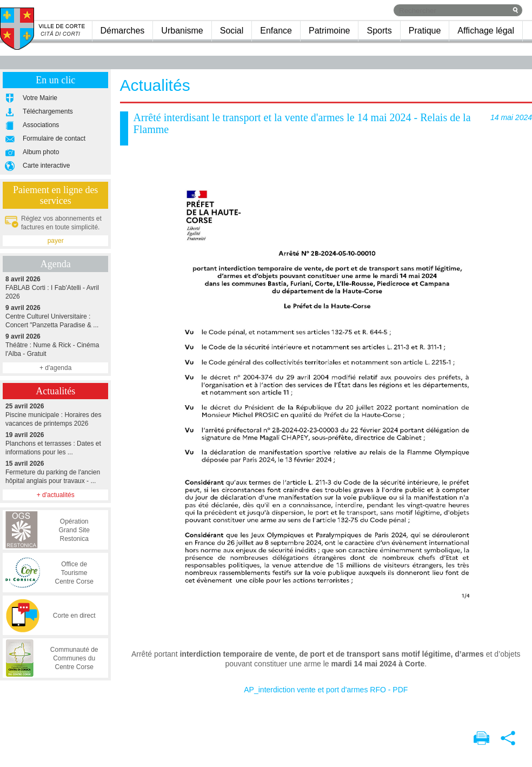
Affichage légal (486, 31)
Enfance (276, 31)
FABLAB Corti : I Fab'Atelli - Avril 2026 (55, 287)
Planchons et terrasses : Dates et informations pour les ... (55, 443)
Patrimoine (329, 31)
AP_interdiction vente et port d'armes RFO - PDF (326, 690)
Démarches (123, 31)
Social (232, 31)
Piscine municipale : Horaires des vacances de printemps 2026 (55, 415)
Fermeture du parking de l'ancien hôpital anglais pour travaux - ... (55, 472)
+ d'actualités (56, 495)
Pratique (425, 31)
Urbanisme (182, 31)
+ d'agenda (55, 368)
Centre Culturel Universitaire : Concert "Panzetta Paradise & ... (55, 316)
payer (56, 241)
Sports (379, 31)
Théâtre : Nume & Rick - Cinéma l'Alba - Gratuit (55, 345)
